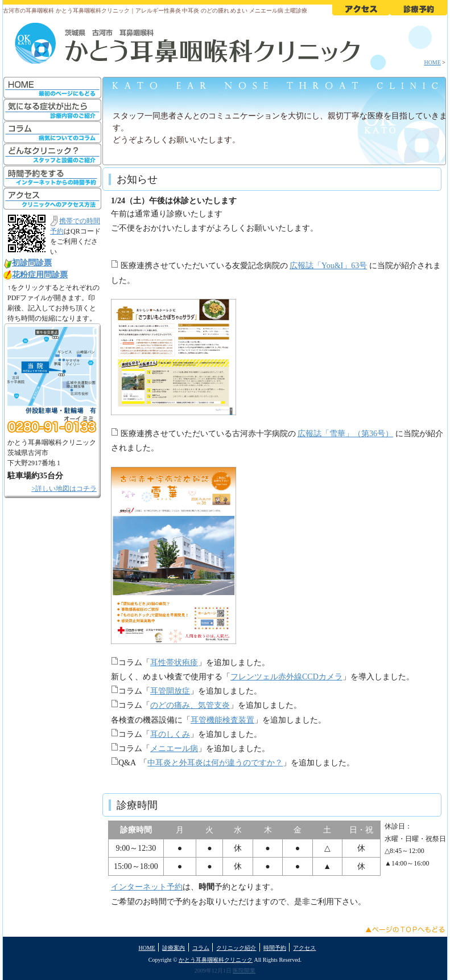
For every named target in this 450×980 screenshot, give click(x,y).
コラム (201, 948)
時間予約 (275, 948)
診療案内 (174, 948)
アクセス (304, 948)
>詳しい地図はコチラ (64, 489)
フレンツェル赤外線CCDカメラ (286, 677)
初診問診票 (32, 263)
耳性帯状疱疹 (174, 663)
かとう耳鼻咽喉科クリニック (216, 960)
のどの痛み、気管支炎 (190, 705)
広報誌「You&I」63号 (328, 266)
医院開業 (244, 971)
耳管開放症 (170, 691)
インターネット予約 (147, 887)
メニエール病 (174, 749)
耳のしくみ (170, 734)
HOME (432, 62)
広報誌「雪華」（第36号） (345, 434)
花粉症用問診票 (40, 275)
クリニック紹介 (236, 948)
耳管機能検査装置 (222, 720)
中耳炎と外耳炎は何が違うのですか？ (215, 763)
